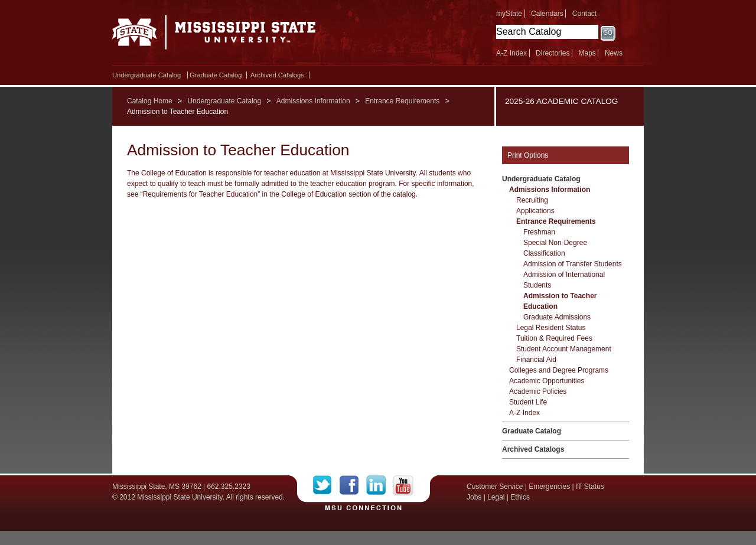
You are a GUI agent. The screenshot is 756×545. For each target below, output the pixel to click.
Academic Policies (538, 391)
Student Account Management (564, 349)
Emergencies (549, 487)
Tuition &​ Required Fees (554, 338)
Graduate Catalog (216, 75)
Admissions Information (313, 101)
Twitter (326, 485)
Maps (587, 53)
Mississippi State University (214, 35)
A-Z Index (511, 53)
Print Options (528, 155)
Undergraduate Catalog (146, 75)
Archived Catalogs (277, 75)
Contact (584, 14)
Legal (496, 497)
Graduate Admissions (557, 317)
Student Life (528, 402)
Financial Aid (536, 360)
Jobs (474, 497)
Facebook (353, 485)
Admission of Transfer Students (573, 264)
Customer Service (495, 487)
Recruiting (532, 200)
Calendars (547, 14)
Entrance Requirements (402, 101)
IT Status (590, 487)
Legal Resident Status (551, 328)
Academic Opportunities (547, 381)
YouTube (403, 485)
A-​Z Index (524, 413)
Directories (553, 53)
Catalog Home (150, 101)
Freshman (539, 232)
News (614, 53)
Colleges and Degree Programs (559, 370)
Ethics (520, 497)
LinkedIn (379, 485)
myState (509, 14)
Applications (535, 211)
